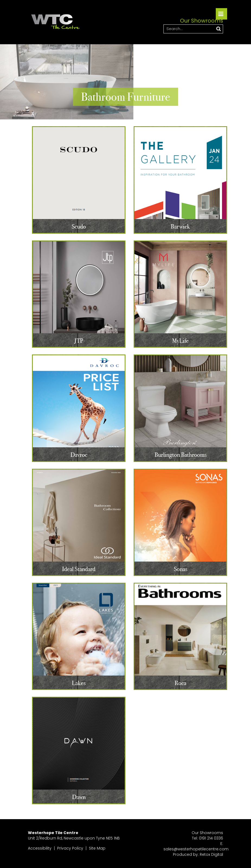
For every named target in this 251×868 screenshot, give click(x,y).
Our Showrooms (207, 833)
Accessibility (40, 848)
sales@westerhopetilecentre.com (196, 849)
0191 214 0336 (211, 838)
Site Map (97, 848)
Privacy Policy (70, 848)
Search (218, 29)
